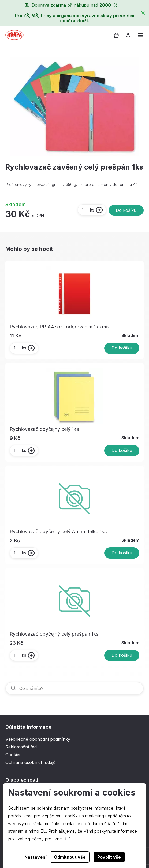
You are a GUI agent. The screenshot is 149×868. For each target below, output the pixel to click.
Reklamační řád (21, 747)
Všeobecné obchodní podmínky (38, 739)
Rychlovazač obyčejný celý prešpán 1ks (54, 634)
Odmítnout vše (70, 857)
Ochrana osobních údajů (30, 762)
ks (88, 210)
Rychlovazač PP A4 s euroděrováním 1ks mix (60, 327)
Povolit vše (109, 857)
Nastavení (35, 857)
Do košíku (126, 210)
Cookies (13, 755)
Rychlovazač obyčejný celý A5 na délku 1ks (58, 531)
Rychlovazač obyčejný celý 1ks (44, 429)
